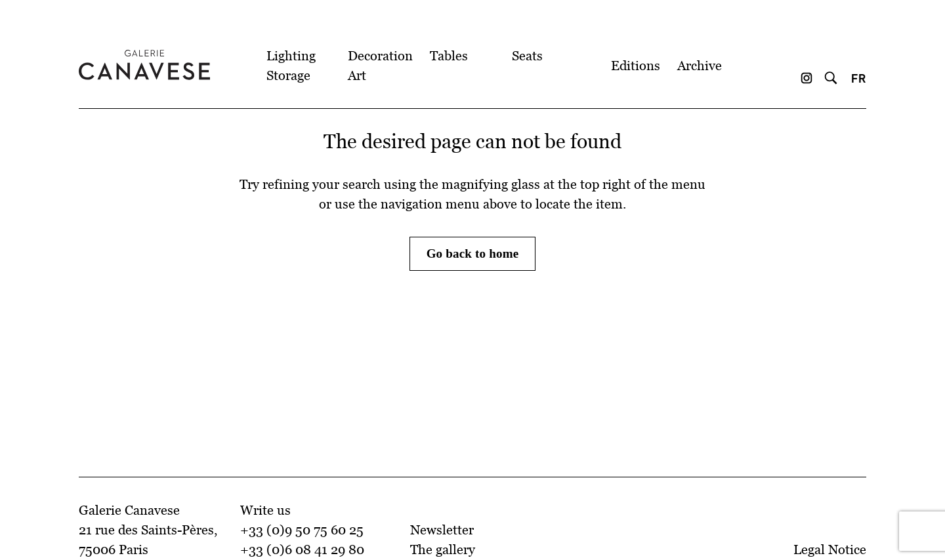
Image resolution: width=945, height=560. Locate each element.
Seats (527, 56)
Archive (700, 66)
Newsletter (442, 530)
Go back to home (473, 253)
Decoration (380, 56)
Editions (636, 66)
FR (859, 78)
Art (357, 75)
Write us (265, 510)
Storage (288, 75)
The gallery (443, 550)
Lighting (291, 56)
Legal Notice (830, 550)
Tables (449, 56)
